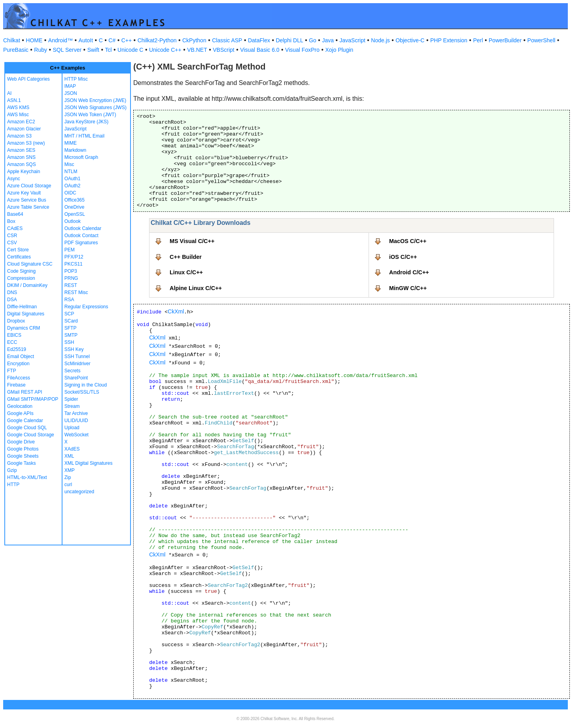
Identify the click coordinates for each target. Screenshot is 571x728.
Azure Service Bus (27, 200)
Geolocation (20, 406)
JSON (71, 93)
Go (313, 40)
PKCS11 (74, 264)
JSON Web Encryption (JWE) (95, 100)
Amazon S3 (19, 136)
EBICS (14, 335)
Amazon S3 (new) (26, 143)
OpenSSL (75, 214)
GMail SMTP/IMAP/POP (33, 399)
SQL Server (67, 50)
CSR (12, 236)
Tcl (108, 50)
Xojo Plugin (339, 50)
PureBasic (16, 50)
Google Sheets (23, 456)
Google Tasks (22, 463)
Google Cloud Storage (31, 435)
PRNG (71, 278)
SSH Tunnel (77, 356)
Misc (69, 164)
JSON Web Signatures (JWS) (95, 108)
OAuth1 (73, 179)
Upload (72, 428)
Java (328, 40)
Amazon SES (21, 150)
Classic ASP (227, 40)
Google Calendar (25, 421)
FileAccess (19, 378)
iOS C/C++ (403, 257)
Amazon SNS (21, 157)
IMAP (70, 86)
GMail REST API (25, 392)
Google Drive (21, 442)
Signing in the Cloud (86, 385)
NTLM (71, 172)
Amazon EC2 (21, 122)
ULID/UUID (76, 421)
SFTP (71, 328)
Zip (68, 477)
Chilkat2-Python (157, 40)
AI (9, 93)
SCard (71, 321)
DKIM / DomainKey (27, 285)
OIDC (70, 193)
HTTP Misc (76, 79)
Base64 (15, 214)
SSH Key (74, 349)
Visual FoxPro (302, 50)
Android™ (61, 40)
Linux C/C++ (186, 272)
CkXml (176, 311)
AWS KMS (18, 108)
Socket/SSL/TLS (82, 392)
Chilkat (12, 40)
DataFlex (259, 40)
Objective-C (410, 40)
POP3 (71, 271)
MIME (71, 143)
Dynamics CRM (24, 328)
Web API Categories (28, 79)
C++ (127, 40)
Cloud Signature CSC (30, 264)
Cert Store (18, 250)
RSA (69, 300)
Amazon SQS (22, 164)
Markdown (75, 150)
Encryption (18, 364)
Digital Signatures (26, 314)
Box (11, 221)
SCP (69, 314)
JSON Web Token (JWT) (90, 115)
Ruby (41, 50)
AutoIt (86, 40)
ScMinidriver (78, 364)
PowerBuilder (505, 40)
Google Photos (23, 449)
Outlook (73, 221)
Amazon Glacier (24, 129)
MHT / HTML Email (84, 136)
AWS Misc (18, 115)
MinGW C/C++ (408, 288)
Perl (478, 40)
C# (112, 40)
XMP (70, 470)
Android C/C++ (409, 272)
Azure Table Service (28, 207)
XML (69, 456)
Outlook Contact (81, 236)
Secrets (73, 371)
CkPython (194, 40)
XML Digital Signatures (89, 463)
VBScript (223, 50)
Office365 (75, 200)
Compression (21, 278)
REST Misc (76, 292)
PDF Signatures (81, 243)
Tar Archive (76, 413)
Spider (71, 399)
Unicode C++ (165, 50)
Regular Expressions (86, 307)
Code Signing (21, 271)
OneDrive (75, 207)
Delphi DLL (289, 40)
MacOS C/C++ (408, 241)
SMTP (71, 335)
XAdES (72, 449)
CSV (12, 243)
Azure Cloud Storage (29, 186)
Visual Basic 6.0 (260, 50)
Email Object (21, 356)
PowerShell (542, 40)
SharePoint (76, 378)
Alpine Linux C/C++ (196, 288)
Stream (72, 406)
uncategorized (79, 492)
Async (14, 179)
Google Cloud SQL (27, 428)
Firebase (16, 385)
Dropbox (16, 321)
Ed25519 (17, 349)
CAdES (15, 228)
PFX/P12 (74, 257)
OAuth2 (73, 186)
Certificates (19, 257)
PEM (70, 250)
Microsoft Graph (81, 157)
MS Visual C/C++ (192, 241)
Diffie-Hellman (22, 307)
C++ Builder (186, 257)
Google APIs (20, 413)
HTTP (13, 485)
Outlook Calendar (83, 228)
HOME (34, 40)
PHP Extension (449, 40)
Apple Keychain (24, 172)
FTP (12, 371)
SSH (69, 342)
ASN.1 (14, 100)
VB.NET (197, 50)
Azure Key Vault (24, 193)
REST (71, 285)
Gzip (12, 470)
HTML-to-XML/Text (27, 477)
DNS (12, 292)
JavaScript (353, 40)
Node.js (380, 40)
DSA (12, 300)
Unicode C (130, 50)
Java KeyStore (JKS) (86, 122)
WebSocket (77, 435)
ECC (12, 342)
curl (68, 485)
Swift (93, 50)
